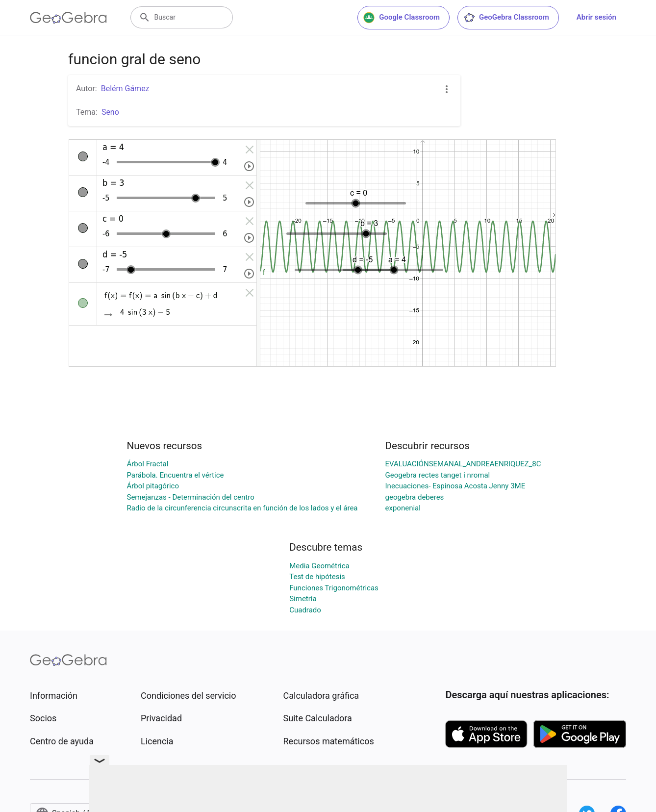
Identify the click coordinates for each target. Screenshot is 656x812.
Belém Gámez (125, 89)
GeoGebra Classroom (506, 18)
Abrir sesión (596, 17)
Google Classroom (402, 18)
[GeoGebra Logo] (68, 18)
